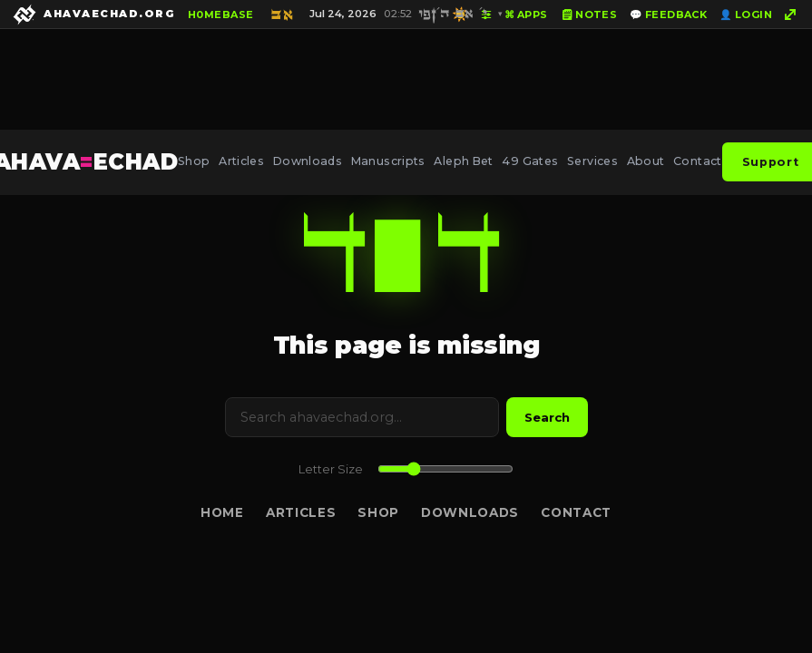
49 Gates (530, 161)
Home (222, 512)
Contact (698, 161)
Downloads (308, 161)
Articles (241, 161)
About (646, 161)
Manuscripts (388, 161)
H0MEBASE (221, 15)
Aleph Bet (463, 161)
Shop (194, 161)
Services (592, 161)
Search (547, 417)
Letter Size (331, 469)
